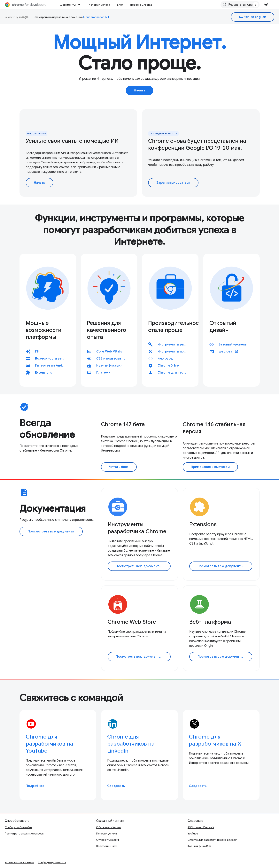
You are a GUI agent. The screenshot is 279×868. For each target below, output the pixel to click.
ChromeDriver (169, 366)
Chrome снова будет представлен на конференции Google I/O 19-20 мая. (197, 144)
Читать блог (119, 467)
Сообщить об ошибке (18, 827)
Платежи (103, 373)
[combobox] (240, 5)
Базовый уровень (233, 345)
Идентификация (109, 366)
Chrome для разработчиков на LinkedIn (131, 744)
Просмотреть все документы (51, 531)
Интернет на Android (52, 366)
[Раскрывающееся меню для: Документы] (80, 5)
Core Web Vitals (109, 352)
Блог (120, 5)
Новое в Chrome (141, 5)
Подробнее (35, 786)
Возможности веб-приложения (52, 359)
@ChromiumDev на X (201, 827)
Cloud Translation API (96, 17)
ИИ (37, 352)
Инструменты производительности (174, 352)
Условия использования (19, 862)
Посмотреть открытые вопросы (24, 833)
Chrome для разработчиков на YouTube (49, 744)
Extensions (44, 373)
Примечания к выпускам (210, 467)
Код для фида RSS (199, 846)
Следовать (116, 786)
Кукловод (165, 359)
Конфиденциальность (52, 862)
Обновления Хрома (108, 827)
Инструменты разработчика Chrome (174, 345)
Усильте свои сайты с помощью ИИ (72, 141)
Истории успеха (99, 5)
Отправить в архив (108, 840)
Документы (68, 5)
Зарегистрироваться (173, 183)
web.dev (229, 352)
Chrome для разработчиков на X (215, 740)
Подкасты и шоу (106, 846)
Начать (139, 90)
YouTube (193, 833)
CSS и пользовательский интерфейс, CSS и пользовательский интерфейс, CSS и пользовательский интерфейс (113, 359)
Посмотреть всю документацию (142, 566)
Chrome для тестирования (174, 373)
